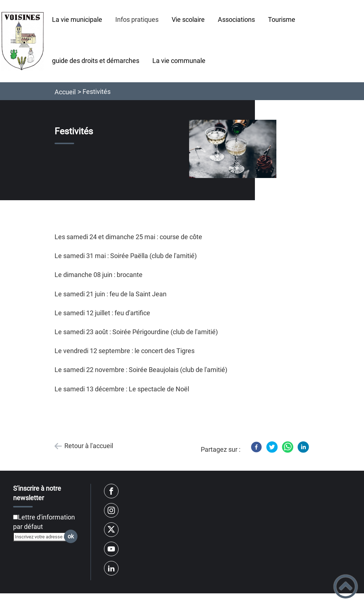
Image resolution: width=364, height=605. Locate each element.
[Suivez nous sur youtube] (111, 549)
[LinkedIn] (303, 447)
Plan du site (45, 600)
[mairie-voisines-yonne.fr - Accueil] (23, 41)
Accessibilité (318, 600)
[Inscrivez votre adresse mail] (42, 537)
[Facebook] (256, 447)
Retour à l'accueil (89, 446)
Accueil (65, 92)
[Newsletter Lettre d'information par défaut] (15, 517)
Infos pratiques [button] (137, 19)
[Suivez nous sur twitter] (111, 530)
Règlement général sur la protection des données (145, 600)
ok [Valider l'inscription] (71, 536)
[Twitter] (272, 447)
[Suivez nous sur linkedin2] (111, 568)
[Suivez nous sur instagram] (111, 510)
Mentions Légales (252, 600)
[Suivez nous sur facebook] (111, 491)
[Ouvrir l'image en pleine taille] (233, 149)
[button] (346, 587)
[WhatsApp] (288, 447)
